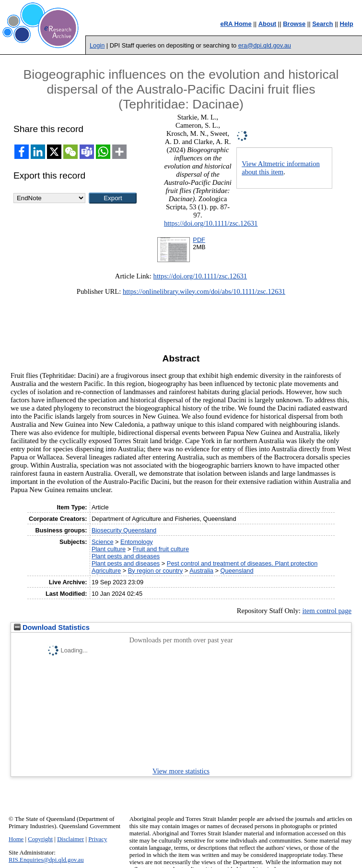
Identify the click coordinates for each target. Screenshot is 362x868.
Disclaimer (70, 839)
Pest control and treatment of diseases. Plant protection (242, 563)
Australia (201, 571)
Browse (294, 24)
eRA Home (236, 24)
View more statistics (181, 771)
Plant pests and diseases (126, 556)
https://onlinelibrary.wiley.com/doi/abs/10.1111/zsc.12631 (204, 291)
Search (322, 24)
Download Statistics (52, 627)
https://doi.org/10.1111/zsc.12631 (211, 223)
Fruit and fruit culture (161, 549)
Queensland (237, 571)
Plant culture (109, 549)
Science (103, 542)
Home (16, 839)
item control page (327, 611)
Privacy (98, 839)
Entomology (137, 542)
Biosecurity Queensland (124, 530)
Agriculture (106, 571)
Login (97, 45)
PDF (199, 240)
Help (347, 24)
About (268, 24)
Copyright (40, 839)
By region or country (156, 571)
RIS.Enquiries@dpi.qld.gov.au (46, 860)
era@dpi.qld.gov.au (265, 45)
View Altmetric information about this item (281, 168)
